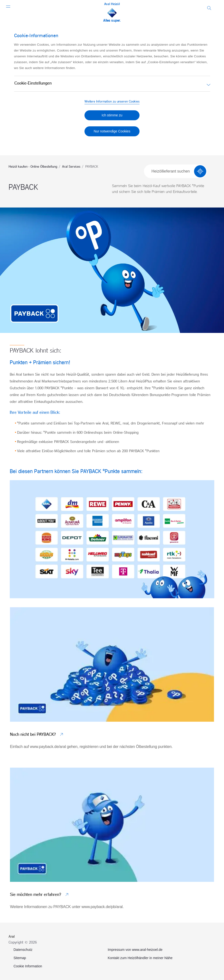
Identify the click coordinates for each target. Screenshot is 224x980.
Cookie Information (28, 966)
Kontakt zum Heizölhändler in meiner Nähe (140, 958)
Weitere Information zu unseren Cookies (112, 102)
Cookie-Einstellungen (33, 83)
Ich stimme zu (112, 115)
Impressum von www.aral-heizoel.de (135, 950)
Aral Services (71, 167)
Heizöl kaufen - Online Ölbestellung (33, 167)
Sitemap (20, 958)
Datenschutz (23, 950)
